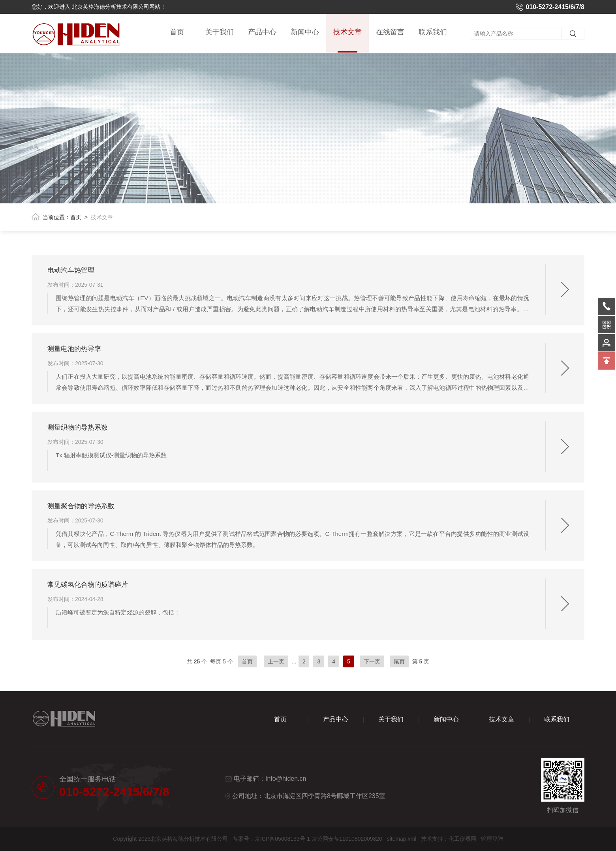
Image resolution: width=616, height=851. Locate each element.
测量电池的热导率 (74, 349)
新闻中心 (305, 32)
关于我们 (220, 32)
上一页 (276, 661)
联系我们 (433, 32)
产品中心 (262, 32)
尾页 (399, 661)
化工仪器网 (462, 839)
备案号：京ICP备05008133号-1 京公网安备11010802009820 (307, 839)
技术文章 (347, 41)
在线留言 (390, 32)
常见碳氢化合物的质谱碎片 (88, 585)
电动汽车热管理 (71, 270)
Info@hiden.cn (286, 779)
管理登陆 (492, 839)
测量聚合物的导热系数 (81, 506)
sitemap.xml (402, 839)
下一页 (372, 661)
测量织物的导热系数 (78, 427)
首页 (177, 32)
